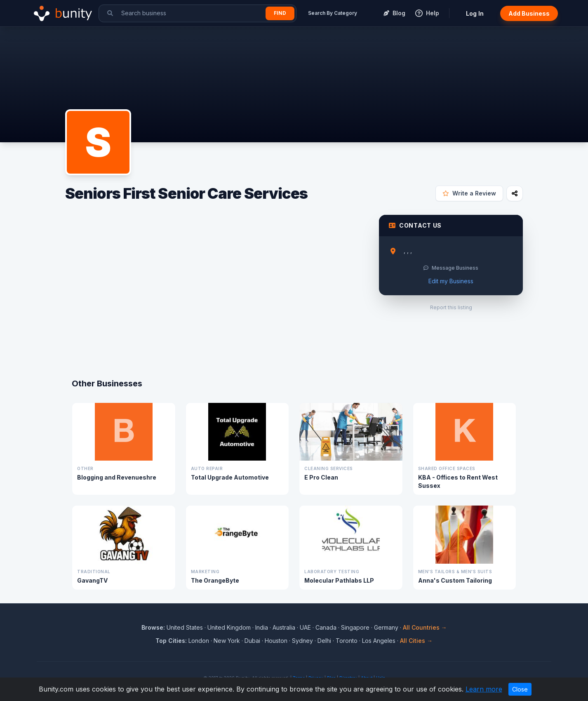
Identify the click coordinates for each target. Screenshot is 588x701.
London (199, 641)
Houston (276, 641)
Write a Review (469, 193)
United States (185, 627)
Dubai (252, 641)
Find (280, 13)
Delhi (324, 641)
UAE (305, 627)
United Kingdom (229, 627)
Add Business (529, 13)
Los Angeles (379, 641)
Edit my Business (451, 281)
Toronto (347, 641)
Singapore (355, 627)
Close (520, 689)
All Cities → (416, 641)
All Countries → (425, 627)
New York (227, 641)
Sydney (302, 641)
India (262, 627)
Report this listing (451, 307)
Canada (326, 627)
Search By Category (333, 13)
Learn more (484, 689)
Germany (386, 627)
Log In (475, 13)
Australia (284, 627)
